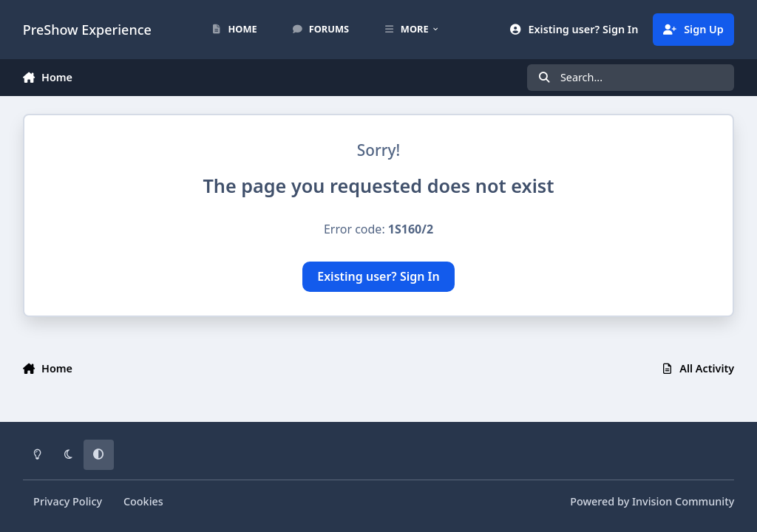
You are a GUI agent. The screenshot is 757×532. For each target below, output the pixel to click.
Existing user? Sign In (378, 276)
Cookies (143, 501)
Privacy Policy (68, 501)
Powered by (652, 501)
